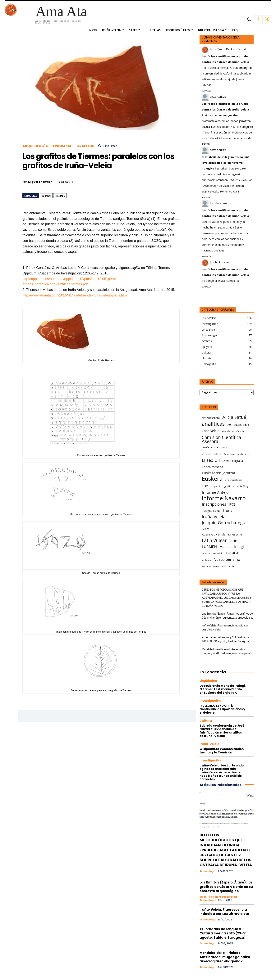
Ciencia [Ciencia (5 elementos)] (240, 431)
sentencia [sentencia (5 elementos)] (207, 560)
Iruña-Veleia (209, 744)
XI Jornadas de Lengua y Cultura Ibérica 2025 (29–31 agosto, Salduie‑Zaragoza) (226, 639)
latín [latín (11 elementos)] (233, 541)
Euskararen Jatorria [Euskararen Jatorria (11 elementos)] (219, 473)
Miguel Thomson (40, 182)
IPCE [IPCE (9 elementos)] (232, 504)
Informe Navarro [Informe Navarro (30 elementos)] (224, 498)
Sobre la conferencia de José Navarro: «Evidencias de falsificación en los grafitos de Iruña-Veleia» (222, 731)
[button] (249, 19)
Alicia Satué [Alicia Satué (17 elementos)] (234, 417)
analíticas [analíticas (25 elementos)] (213, 424)
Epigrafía (62, 146)
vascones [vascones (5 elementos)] (206, 566)
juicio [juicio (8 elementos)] (205, 528)
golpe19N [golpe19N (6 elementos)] (216, 486)
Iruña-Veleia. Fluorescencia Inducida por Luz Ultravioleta (226, 628)
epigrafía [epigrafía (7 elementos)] (237, 461)
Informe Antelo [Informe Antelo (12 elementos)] (215, 492)
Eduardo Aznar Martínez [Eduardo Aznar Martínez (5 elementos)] (237, 454)
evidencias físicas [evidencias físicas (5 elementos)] (234, 480)
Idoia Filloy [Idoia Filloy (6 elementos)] (242, 486)
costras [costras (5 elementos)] (224, 448)
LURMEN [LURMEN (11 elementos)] (209, 546)
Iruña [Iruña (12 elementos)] (228, 510)
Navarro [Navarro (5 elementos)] (206, 553)
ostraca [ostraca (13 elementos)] (231, 553)
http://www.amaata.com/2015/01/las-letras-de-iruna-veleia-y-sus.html (75, 295)
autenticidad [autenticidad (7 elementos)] (241, 425)
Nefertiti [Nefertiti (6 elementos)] (217, 553)
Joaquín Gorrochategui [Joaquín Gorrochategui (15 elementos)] (224, 523)
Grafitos (85, 146)
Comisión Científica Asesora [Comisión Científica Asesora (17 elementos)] (221, 439)
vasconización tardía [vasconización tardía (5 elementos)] (224, 566)
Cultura (206, 721)
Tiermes (60, 196)
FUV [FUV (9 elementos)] (205, 486)
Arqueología (35, 146)
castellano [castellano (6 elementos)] (228, 431)
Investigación (210, 701)
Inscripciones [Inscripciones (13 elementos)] (214, 504)
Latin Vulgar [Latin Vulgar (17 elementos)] (214, 540)
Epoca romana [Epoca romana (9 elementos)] (212, 467)
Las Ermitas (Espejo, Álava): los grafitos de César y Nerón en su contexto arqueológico (228, 616)
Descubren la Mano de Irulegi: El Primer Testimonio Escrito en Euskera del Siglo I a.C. (223, 689)
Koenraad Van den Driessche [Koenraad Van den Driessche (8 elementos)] (222, 534)
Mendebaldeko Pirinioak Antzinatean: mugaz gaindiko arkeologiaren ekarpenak (227, 651)
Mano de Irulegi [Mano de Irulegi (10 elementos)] (232, 547)
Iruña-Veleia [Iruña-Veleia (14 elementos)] (214, 517)
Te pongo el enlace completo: (220, 281)
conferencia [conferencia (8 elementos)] (210, 447)
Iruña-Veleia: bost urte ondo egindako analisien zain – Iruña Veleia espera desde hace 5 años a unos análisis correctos (222, 772)
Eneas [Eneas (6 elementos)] (226, 461)
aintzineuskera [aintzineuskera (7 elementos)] (211, 418)
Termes (46, 196)
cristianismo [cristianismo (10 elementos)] (212, 454)
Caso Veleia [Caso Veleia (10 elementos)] (211, 431)
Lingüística (208, 681)
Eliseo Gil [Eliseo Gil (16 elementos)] (211, 460)
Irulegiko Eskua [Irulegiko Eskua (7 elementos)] (211, 511)
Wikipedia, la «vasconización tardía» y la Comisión (222, 751)
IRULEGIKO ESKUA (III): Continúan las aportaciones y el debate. (222, 709)
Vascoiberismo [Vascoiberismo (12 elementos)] (227, 559)
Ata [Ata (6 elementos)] (229, 425)
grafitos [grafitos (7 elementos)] (229, 486)
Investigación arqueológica (218, 897)
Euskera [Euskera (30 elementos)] (212, 479)
